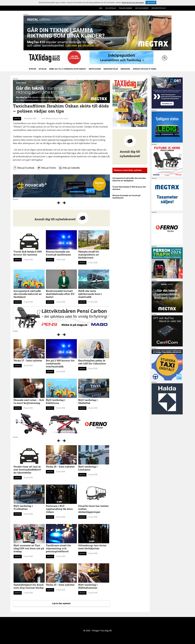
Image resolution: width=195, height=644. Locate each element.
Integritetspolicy (159, 8)
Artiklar (43, 69)
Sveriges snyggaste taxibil (145, 69)
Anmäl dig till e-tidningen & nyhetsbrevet (68, 69)
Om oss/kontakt (142, 8)
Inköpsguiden (95, 69)
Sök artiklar (110, 8)
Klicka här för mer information (133, 2)
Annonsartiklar (111, 69)
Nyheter (32, 69)
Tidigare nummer (125, 8)
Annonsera (125, 69)
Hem (101, 8)
